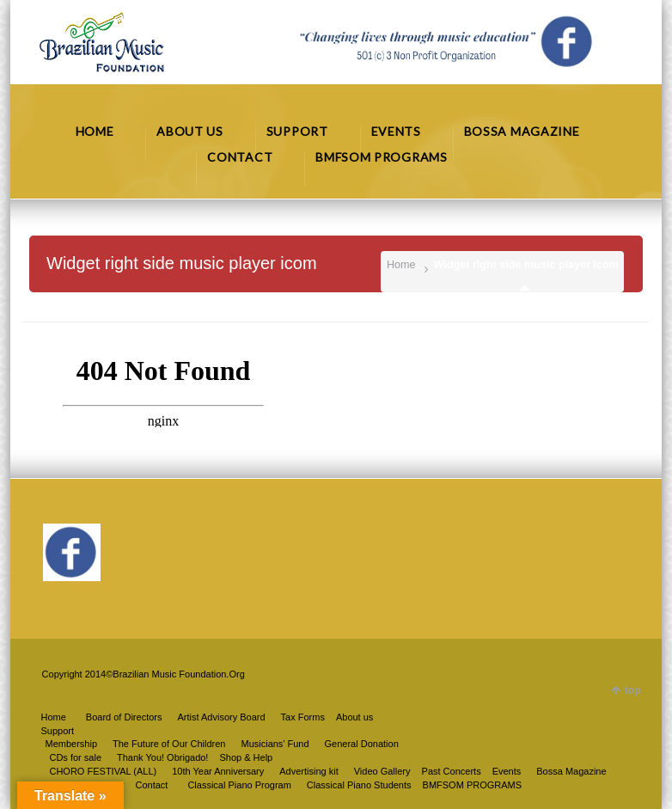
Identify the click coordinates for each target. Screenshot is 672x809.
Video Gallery (382, 771)
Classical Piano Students (359, 785)
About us (354, 717)
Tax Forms (303, 717)
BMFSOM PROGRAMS (473, 785)
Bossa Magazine (571, 771)
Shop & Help (246, 757)
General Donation (362, 744)
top (633, 690)
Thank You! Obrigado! (162, 757)
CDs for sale (75, 757)
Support (57, 731)
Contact (152, 785)
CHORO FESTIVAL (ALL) (103, 771)
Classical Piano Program (239, 785)
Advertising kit (309, 771)
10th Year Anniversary (218, 771)
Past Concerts (452, 771)
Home (401, 265)
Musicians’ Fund (275, 744)
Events (507, 771)
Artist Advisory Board (221, 717)
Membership (71, 744)
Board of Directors (124, 717)
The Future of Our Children (169, 744)
